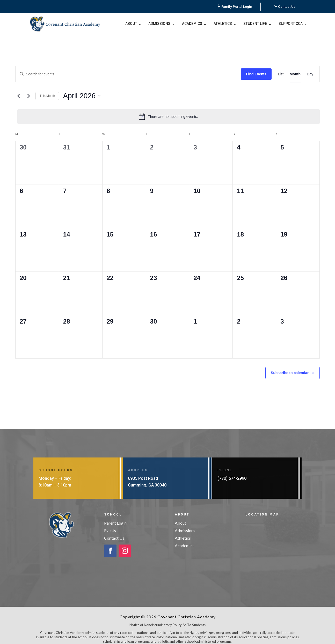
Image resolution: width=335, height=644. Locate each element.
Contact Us (287, 6)
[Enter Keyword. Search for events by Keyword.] (128, 68)
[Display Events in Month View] (295, 68)
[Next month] (28, 90)
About (131, 24)
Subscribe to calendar (290, 367)
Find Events (256, 68)
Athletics (223, 24)
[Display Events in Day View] (310, 68)
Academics (192, 24)
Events (110, 524)
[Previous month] (18, 90)
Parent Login (115, 517)
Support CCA (291, 24)
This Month (47, 90)
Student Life (255, 24)
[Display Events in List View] (281, 68)
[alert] (169, 111)
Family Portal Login (237, 6)
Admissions (159, 24)
